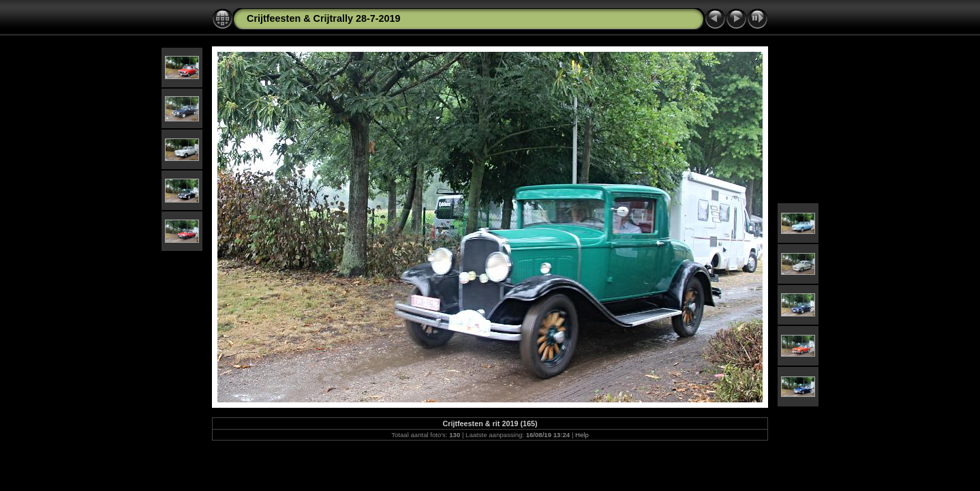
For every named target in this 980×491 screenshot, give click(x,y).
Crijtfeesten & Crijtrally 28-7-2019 (324, 18)
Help (582, 435)
